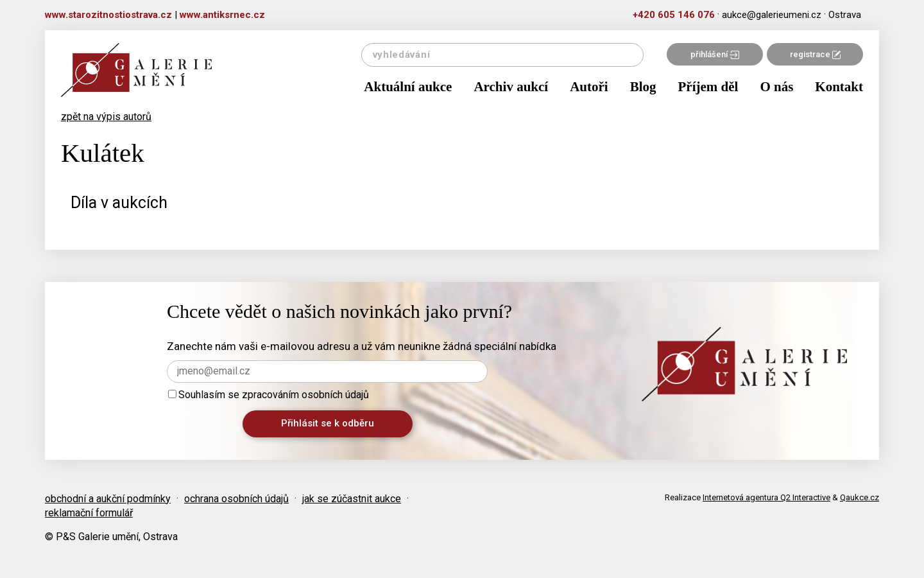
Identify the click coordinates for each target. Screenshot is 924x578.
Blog (643, 87)
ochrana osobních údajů (236, 499)
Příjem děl (708, 87)
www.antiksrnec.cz (222, 15)
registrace (815, 54)
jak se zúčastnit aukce (352, 499)
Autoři (589, 87)
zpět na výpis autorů (106, 117)
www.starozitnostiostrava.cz (108, 15)
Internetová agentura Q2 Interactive (766, 497)
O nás (776, 87)
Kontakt (839, 87)
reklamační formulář (89, 513)
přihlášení (715, 54)
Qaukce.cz (860, 497)
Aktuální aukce (408, 87)
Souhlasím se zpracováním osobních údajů (269, 395)
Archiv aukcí (511, 87)
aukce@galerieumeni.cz (772, 15)
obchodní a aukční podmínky (108, 499)
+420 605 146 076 (674, 15)
